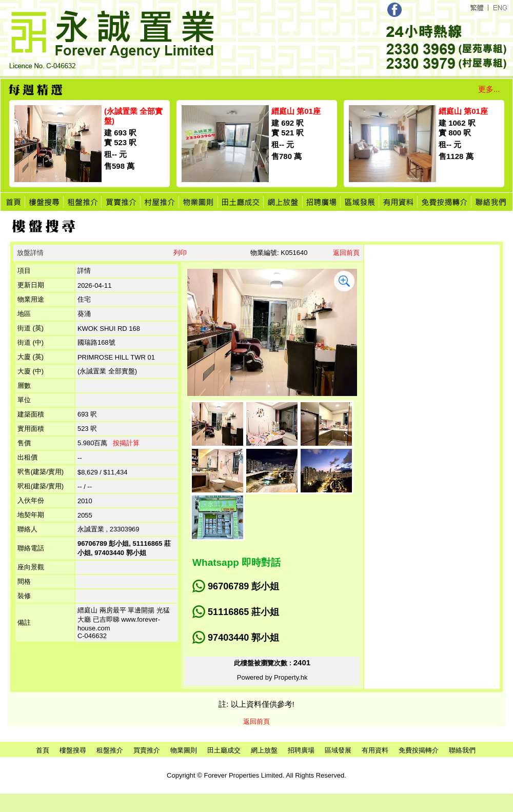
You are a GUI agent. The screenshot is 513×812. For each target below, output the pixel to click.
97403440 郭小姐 (243, 638)
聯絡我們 (462, 750)
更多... (489, 89)
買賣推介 (147, 750)
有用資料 (375, 750)
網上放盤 (264, 750)
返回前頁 (346, 253)
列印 (180, 253)
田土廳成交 (224, 750)
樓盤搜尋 (73, 750)
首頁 (43, 750)
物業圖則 (184, 750)
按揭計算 (126, 443)
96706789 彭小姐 (243, 586)
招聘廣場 (301, 750)
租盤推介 (110, 750)
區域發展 (338, 750)
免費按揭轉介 (419, 750)
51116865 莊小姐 (243, 612)
